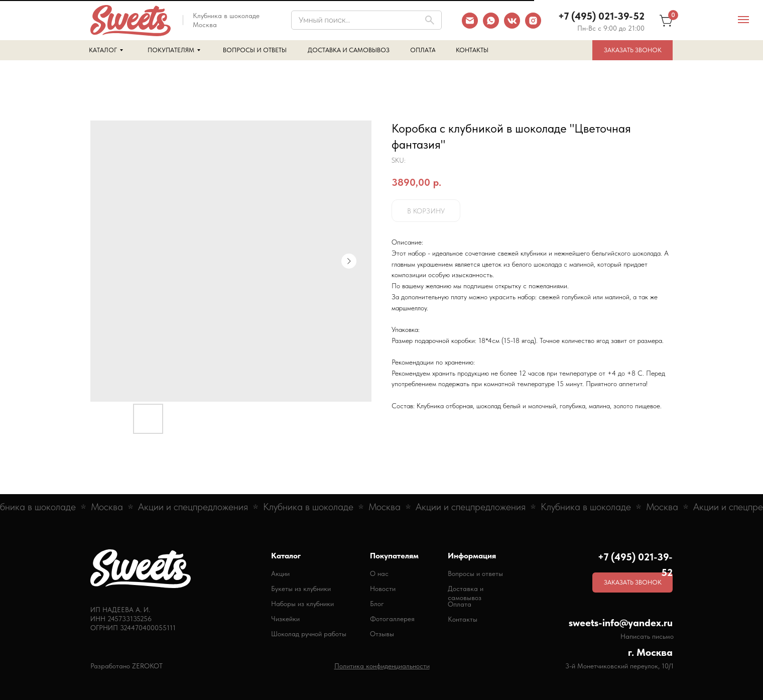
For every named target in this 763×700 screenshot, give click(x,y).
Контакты (463, 619)
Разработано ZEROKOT (126, 666)
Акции (280, 573)
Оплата (460, 604)
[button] (632, 50)
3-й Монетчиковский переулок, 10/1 (619, 666)
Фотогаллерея (392, 619)
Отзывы (382, 634)
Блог (377, 604)
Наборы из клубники (302, 604)
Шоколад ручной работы (309, 634)
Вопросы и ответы (475, 573)
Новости (383, 589)
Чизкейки (285, 619)
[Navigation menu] (743, 20)
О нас (379, 573)
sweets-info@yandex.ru (621, 623)
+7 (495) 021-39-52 (601, 16)
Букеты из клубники (301, 589)
